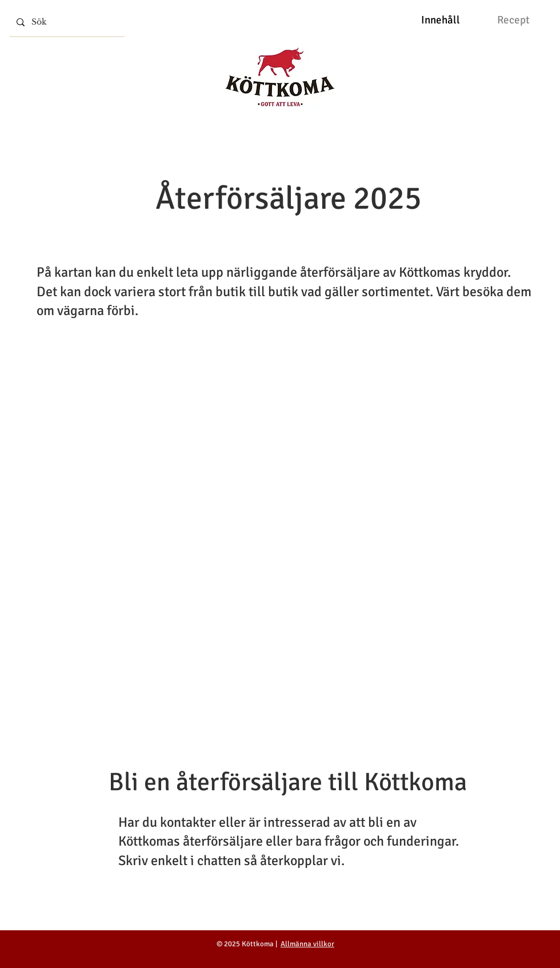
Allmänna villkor (307, 944)
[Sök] (66, 22)
